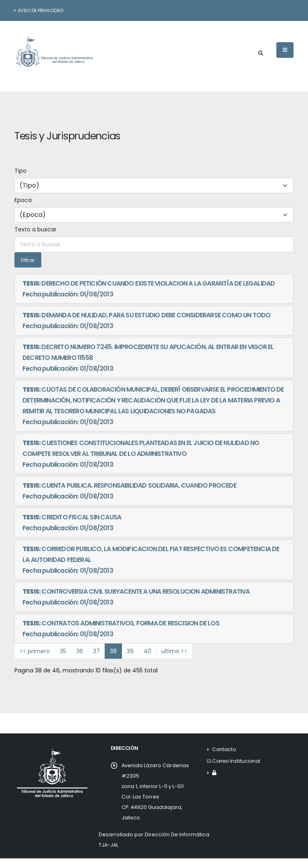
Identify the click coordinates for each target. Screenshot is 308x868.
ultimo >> (174, 651)
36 (80, 651)
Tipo (20, 171)
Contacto (224, 749)
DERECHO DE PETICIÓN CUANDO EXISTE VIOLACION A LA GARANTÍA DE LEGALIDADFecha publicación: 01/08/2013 (149, 289)
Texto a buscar (35, 229)
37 (96, 651)
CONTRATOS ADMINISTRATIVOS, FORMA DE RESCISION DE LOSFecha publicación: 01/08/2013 (121, 629)
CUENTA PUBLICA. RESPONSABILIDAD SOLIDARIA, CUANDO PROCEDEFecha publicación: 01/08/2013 (129, 491)
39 (130, 651)
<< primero (35, 651)
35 (63, 651)
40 (147, 651)
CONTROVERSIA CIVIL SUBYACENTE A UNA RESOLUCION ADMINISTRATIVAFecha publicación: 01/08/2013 (136, 597)
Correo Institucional (238, 761)
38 (113, 651)
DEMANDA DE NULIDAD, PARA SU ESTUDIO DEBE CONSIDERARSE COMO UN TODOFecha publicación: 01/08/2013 (147, 321)
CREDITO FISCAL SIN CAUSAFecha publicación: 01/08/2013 (72, 523)
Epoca (23, 200)
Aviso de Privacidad (39, 10)
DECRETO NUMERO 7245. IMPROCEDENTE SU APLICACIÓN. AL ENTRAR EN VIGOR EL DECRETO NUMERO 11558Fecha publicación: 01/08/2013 (148, 358)
